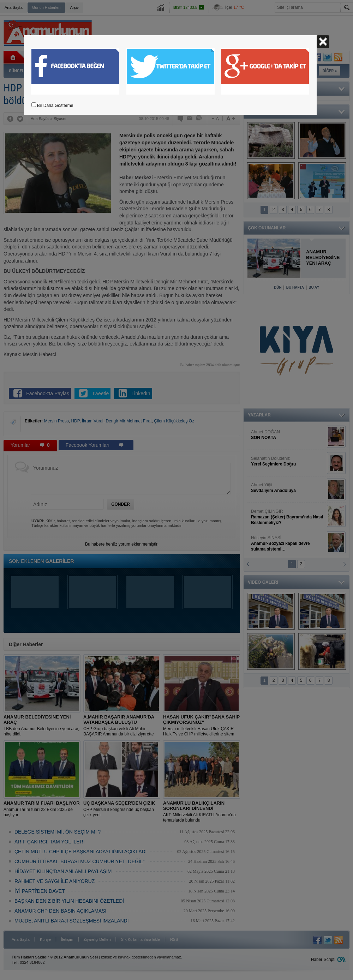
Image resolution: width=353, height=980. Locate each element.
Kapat (323, 42)
